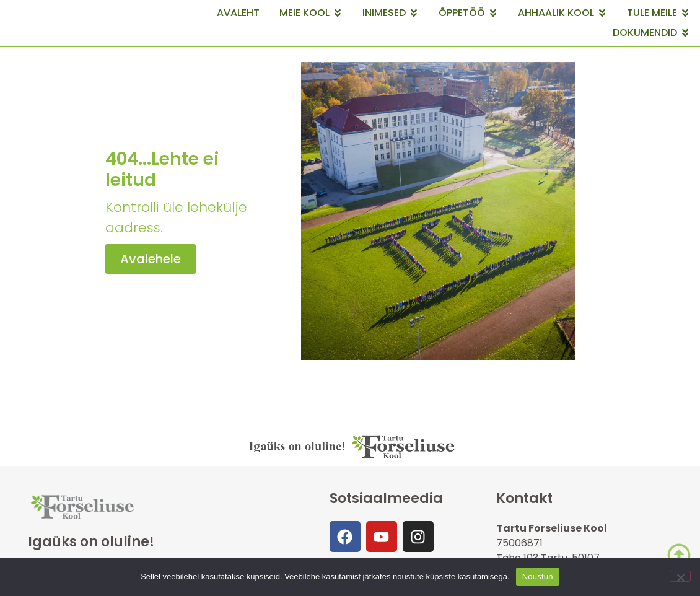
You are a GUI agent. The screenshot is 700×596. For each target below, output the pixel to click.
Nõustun (538, 576)
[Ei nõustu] (680, 576)
